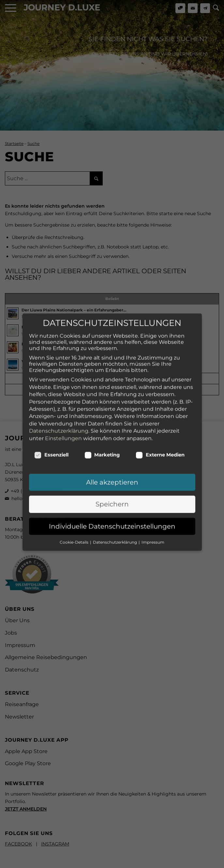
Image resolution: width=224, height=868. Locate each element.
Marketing (102, 387)
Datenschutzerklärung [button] (115, 474)
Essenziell (51, 387)
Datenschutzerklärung (59, 363)
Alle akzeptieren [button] (112, 414)
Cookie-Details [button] (75, 474)
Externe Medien (160, 387)
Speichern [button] (112, 436)
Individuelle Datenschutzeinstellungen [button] (112, 458)
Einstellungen (63, 370)
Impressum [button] (153, 474)
